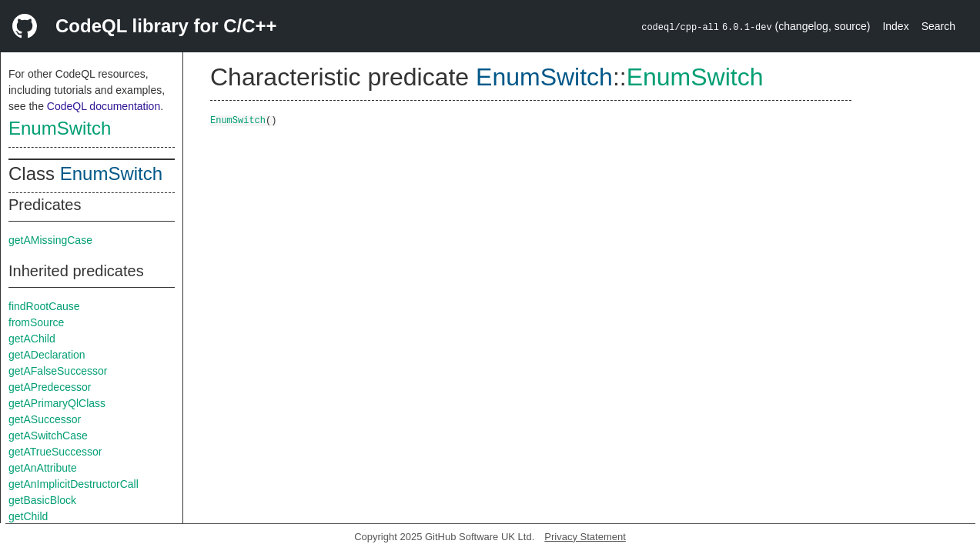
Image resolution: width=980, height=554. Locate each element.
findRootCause (44, 306)
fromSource (36, 322)
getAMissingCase (50, 240)
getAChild (32, 339)
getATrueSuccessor (55, 452)
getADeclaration (47, 355)
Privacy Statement (585, 537)
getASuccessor (45, 419)
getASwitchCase (48, 436)
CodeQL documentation (104, 106)
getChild (28, 516)
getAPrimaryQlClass (57, 403)
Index (895, 26)
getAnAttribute (43, 468)
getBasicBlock (42, 500)
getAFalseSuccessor (58, 371)
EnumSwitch (60, 128)
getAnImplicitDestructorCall (74, 484)
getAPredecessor (50, 387)
